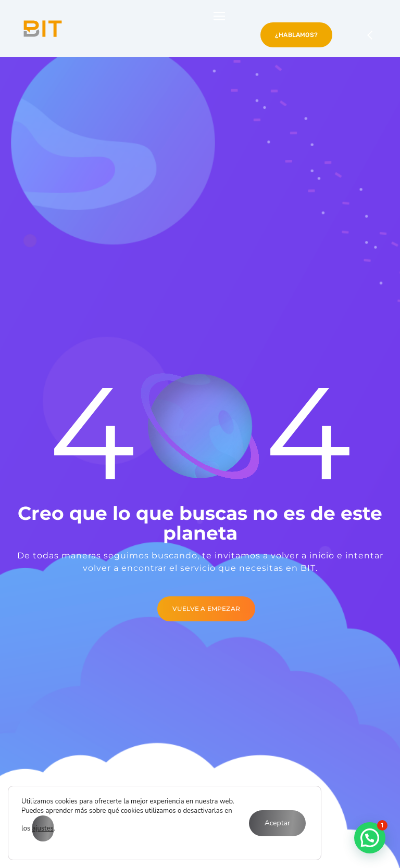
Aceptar (277, 823)
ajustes (43, 828)
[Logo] (43, 29)
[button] (370, 838)
